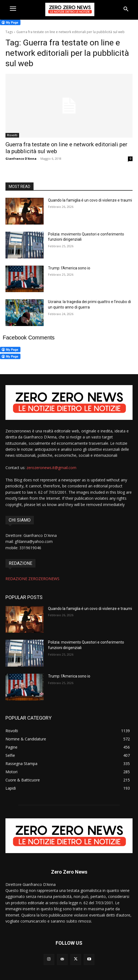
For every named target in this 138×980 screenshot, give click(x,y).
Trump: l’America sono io (69, 268)
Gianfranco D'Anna (21, 159)
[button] (126, 9)
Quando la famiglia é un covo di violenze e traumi (90, 200)
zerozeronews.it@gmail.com (51, 468)
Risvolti (12, 135)
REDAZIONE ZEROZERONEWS (32, 579)
